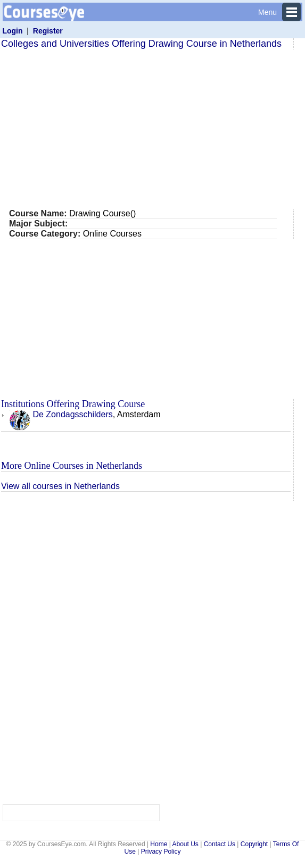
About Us (185, 844)
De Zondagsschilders (61, 414)
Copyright (254, 844)
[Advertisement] (151, 129)
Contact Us (220, 844)
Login (12, 31)
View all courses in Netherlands (60, 486)
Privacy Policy (161, 852)
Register (48, 31)
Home (159, 844)
